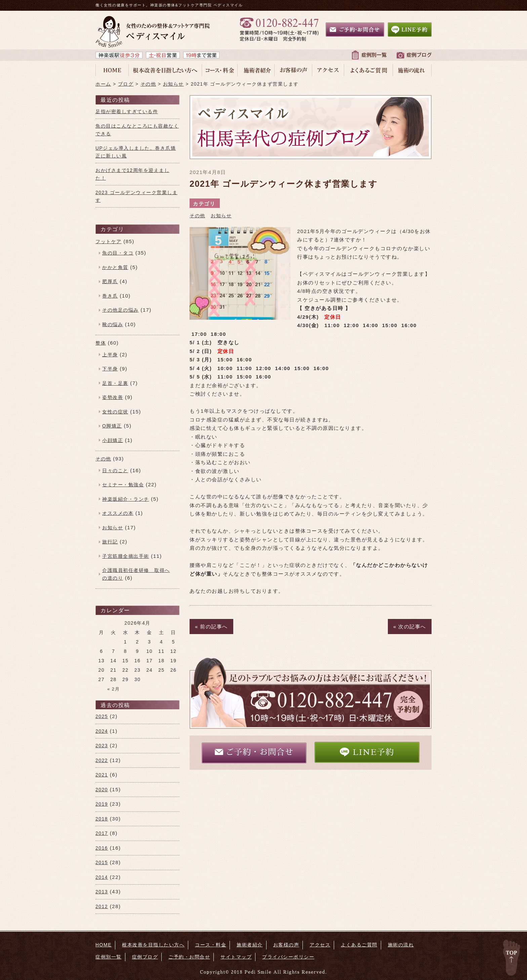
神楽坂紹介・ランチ (126, 499)
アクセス (320, 945)
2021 (102, 775)
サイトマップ (236, 957)
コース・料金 (211, 945)
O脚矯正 (112, 426)
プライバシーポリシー (288, 957)
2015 (102, 862)
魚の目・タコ (118, 253)
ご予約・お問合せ (254, 752)
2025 (102, 716)
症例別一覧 (109, 957)
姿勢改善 (113, 397)
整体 (101, 343)
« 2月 (113, 689)
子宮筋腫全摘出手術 (126, 556)
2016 (102, 848)
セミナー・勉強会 (123, 485)
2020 (102, 790)
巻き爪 (110, 296)
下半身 (110, 369)
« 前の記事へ (211, 627)
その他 (197, 216)
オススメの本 (118, 513)
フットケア (109, 241)
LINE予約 (367, 752)
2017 (102, 833)
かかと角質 (115, 267)
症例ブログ (145, 957)
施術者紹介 (250, 945)
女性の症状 (115, 412)
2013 (102, 892)
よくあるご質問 (359, 945)
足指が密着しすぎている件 (127, 112)
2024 (102, 731)
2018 (102, 819)
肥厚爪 (110, 281)
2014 (102, 877)
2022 (102, 760)
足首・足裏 (115, 383)
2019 (102, 804)
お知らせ (221, 216)
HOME (104, 945)
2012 (102, 906)
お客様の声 (286, 945)
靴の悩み (113, 324)
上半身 (110, 355)
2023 (102, 746)
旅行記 (110, 542)
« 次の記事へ (410, 627)
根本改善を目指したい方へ (153, 945)
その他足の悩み (120, 310)
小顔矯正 (113, 440)
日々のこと (115, 471)
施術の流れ (401, 945)
